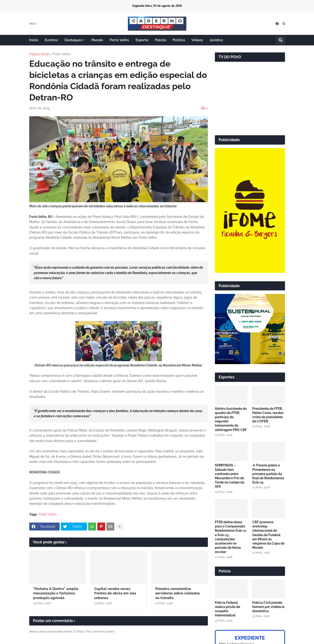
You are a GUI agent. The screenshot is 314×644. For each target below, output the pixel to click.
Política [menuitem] (179, 40)
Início (33, 24)
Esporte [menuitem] (142, 40)
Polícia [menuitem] (161, 40)
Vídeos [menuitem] (197, 40)
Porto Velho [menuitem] (119, 40)
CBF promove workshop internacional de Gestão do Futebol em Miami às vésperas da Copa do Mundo (268, 535)
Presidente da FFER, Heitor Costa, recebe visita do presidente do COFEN (268, 415)
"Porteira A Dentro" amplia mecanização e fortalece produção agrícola (56, 593)
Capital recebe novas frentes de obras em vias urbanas (115, 593)
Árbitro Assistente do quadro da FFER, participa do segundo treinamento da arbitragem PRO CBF (231, 419)
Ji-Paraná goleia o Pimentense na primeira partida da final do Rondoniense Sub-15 (268, 474)
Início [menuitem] (34, 40)
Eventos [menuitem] (51, 40)
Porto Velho (61, 54)
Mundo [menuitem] (97, 40)
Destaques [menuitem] (73, 40)
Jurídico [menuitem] (216, 40)
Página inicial (39, 54)
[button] (281, 40)
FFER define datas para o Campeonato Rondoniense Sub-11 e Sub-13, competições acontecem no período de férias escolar (231, 537)
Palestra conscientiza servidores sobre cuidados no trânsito (177, 593)
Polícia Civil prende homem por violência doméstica (268, 607)
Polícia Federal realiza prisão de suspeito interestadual (227, 609)
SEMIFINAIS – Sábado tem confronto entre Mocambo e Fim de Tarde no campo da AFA (230, 476)
